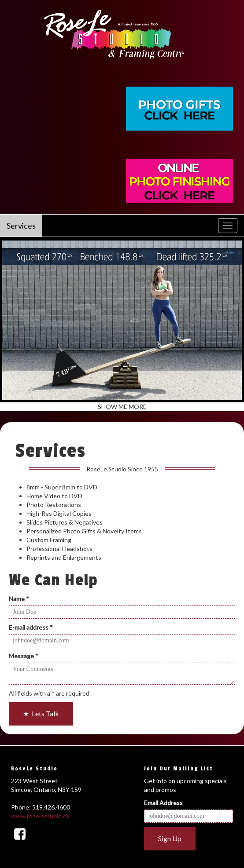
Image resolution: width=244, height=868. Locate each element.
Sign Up (170, 838)
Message (24, 656)
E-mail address (31, 627)
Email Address (163, 803)
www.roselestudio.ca (40, 816)
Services (21, 226)
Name (19, 599)
